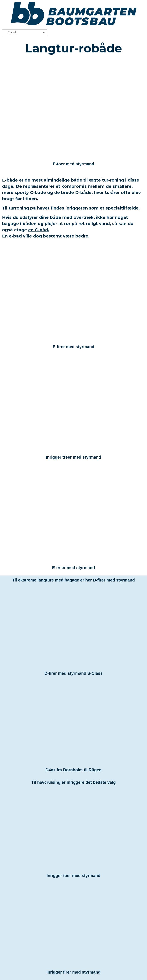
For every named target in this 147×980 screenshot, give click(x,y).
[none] (25, 32)
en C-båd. (39, 230)
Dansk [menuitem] (12, 33)
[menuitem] (25, 32)
